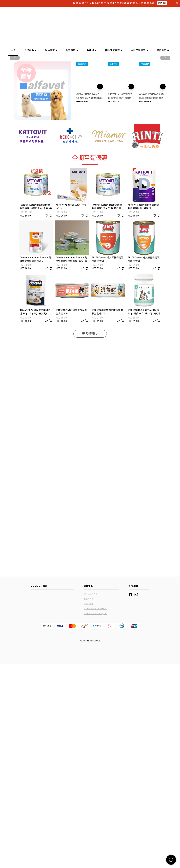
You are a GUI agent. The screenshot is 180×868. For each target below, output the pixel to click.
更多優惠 (90, 373)
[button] (89, 92)
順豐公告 (162, 3)
